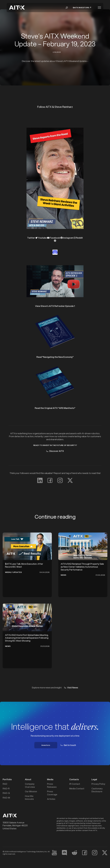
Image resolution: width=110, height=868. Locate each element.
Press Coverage (52, 793)
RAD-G (6, 793)
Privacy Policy (98, 784)
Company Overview (30, 786)
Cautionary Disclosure (97, 790)
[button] (67, 8)
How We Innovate (29, 798)
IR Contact (75, 784)
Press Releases (52, 786)
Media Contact (77, 789)
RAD (5, 784)
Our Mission (31, 792)
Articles (51, 799)
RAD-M (6, 798)
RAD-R (6, 789)
